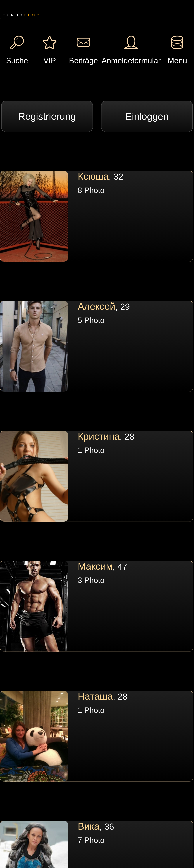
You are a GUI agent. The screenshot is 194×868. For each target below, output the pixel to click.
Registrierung (47, 116)
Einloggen (147, 116)
